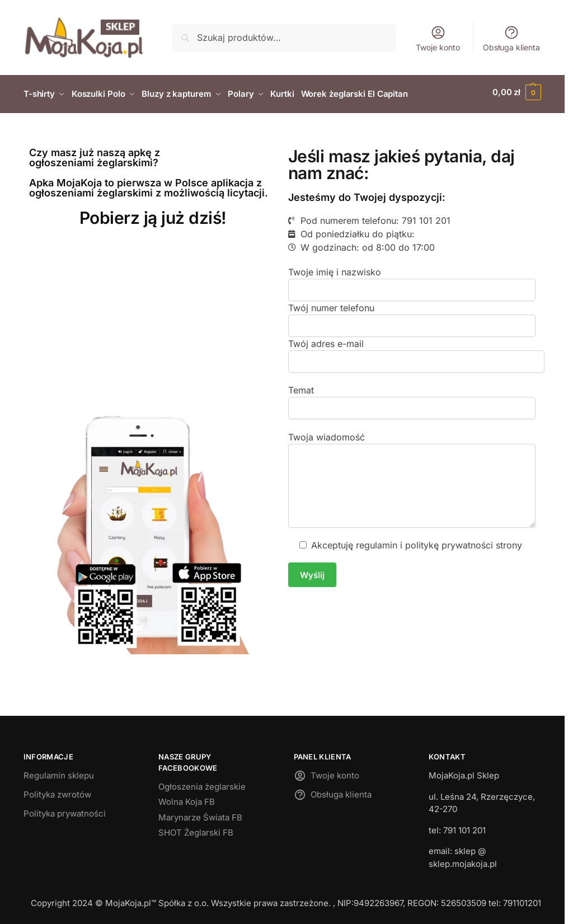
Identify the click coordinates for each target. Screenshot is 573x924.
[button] (517, 92)
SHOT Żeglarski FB (196, 829)
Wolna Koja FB (187, 798)
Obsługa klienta (511, 38)
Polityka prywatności (65, 810)
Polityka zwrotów (57, 791)
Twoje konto (438, 38)
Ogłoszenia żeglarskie (202, 783)
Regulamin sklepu (59, 772)
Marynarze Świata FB (200, 813)
